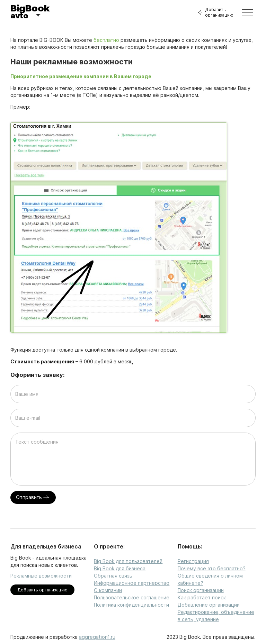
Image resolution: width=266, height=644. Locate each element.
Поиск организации (201, 590)
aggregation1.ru (97, 637)
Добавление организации (209, 605)
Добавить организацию (215, 12)
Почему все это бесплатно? (212, 568)
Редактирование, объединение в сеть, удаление (216, 616)
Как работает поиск (202, 597)
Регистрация (193, 561)
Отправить (33, 497)
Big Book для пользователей (128, 561)
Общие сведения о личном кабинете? (210, 579)
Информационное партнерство (132, 583)
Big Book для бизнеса (120, 568)
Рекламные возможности (41, 576)
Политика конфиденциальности (131, 605)
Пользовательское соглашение (132, 597)
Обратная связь (113, 576)
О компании (108, 590)
